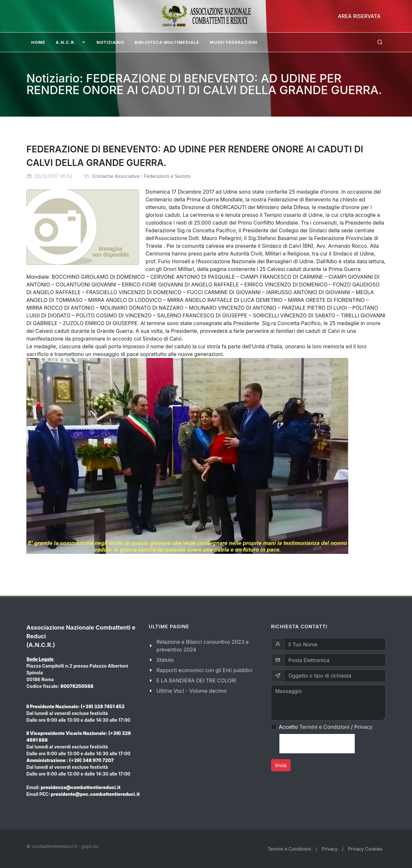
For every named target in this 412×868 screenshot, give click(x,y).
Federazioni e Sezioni (167, 176)
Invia (281, 765)
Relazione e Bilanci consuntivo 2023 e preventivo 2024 (203, 646)
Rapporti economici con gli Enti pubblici (204, 670)
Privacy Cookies (365, 849)
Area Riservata (359, 16)
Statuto (165, 660)
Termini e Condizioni (324, 727)
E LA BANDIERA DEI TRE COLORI (196, 680)
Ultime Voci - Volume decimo (192, 691)
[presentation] (317, 744)
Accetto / (326, 727)
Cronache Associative (116, 176)
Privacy (363, 727)
